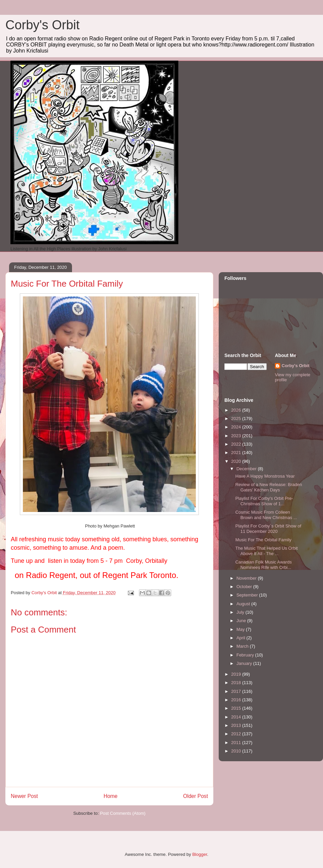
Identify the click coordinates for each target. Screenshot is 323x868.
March (243, 646)
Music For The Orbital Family (263, 540)
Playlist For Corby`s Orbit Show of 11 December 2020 (268, 529)
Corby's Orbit (43, 25)
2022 (237, 444)
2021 (237, 453)
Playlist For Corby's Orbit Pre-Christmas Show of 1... (264, 501)
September (248, 595)
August (244, 604)
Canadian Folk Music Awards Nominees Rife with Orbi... (263, 565)
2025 (237, 419)
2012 (237, 734)
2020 (237, 461)
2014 (237, 717)
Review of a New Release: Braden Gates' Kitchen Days (268, 487)
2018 (237, 683)
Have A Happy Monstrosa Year (265, 476)
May (241, 629)
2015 (237, 708)
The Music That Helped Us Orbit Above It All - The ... (266, 551)
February (246, 655)
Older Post (195, 796)
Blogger (200, 854)
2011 (237, 743)
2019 (237, 674)
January (245, 663)
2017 (237, 691)
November (247, 578)
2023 (237, 436)
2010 (237, 751)
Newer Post (24, 796)
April (242, 638)
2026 (237, 410)
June (242, 621)
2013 (237, 725)
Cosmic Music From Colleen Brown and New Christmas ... (266, 515)
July (241, 612)
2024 (237, 427)
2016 (237, 700)
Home (111, 796)
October (245, 587)
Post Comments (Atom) (123, 813)
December (247, 469)
